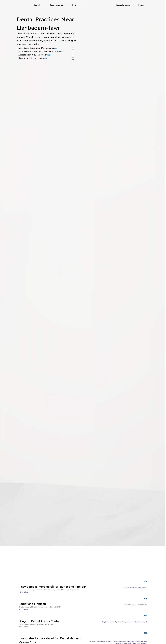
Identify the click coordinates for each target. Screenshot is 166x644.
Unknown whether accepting (33, 58)
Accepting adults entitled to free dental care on (41, 51)
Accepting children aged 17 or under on (38, 48)
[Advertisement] (83, 563)
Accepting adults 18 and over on (34, 55)
